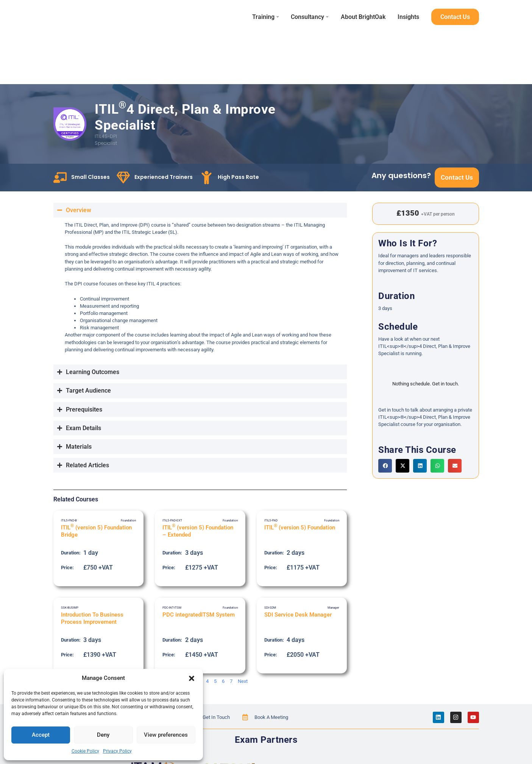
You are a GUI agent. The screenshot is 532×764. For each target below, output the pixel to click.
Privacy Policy (117, 751)
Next (243, 681)
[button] (192, 678)
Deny (103, 735)
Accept (41, 735)
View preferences (166, 735)
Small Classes (90, 177)
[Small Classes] (60, 177)
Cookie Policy (85, 751)
